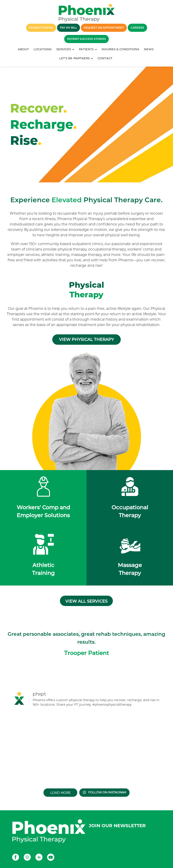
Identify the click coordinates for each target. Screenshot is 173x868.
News (149, 49)
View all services (86, 601)
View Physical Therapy (86, 340)
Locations (43, 49)
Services (65, 49)
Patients (88, 49)
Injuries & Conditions (120, 49)
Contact (105, 58)
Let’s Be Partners (76, 58)
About (23, 49)
